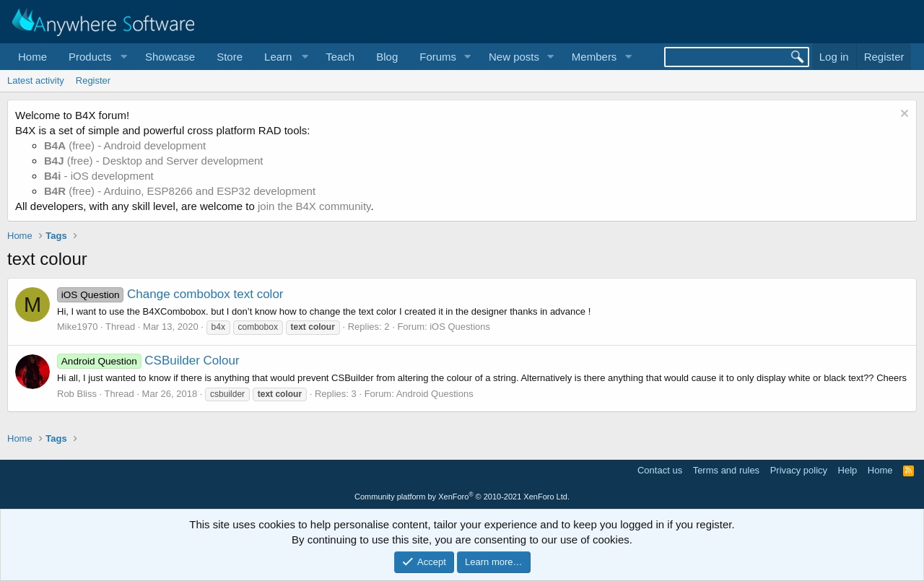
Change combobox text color (170, 294)
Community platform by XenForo (462, 497)
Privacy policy (799, 470)
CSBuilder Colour (148, 361)
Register (93, 80)
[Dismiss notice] (903, 115)
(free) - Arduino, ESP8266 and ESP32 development (180, 191)
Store (230, 57)
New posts (514, 57)
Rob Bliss (77, 394)
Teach (340, 57)
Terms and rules (726, 470)
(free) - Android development (125, 145)
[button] (96, 57)
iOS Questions (460, 327)
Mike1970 (77, 327)
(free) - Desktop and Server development (154, 161)
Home (32, 57)
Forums (438, 57)
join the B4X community (314, 206)
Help (848, 470)
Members (594, 57)
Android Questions (435, 394)
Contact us (660, 470)
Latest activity (36, 80)
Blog (387, 57)
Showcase (170, 57)
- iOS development (99, 176)
